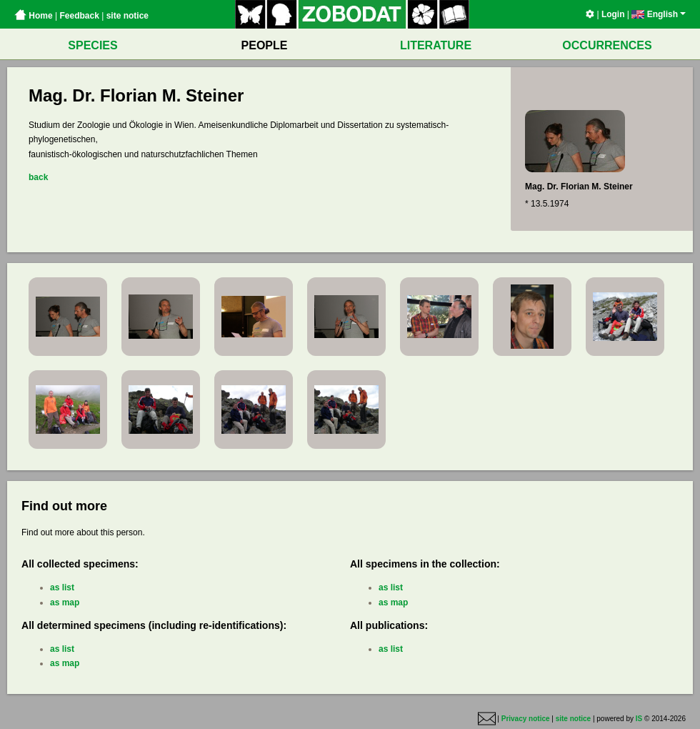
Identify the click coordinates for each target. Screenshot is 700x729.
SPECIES (92, 45)
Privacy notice (526, 719)
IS (639, 719)
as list (62, 587)
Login (613, 14)
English (659, 14)
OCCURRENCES (607, 45)
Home (34, 16)
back (38, 177)
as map (65, 602)
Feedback (79, 16)
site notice (127, 16)
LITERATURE (436, 45)
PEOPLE (265, 45)
